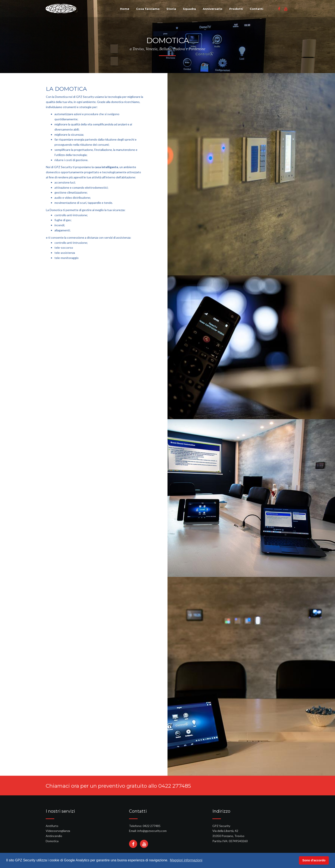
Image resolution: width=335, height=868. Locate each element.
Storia (171, 9)
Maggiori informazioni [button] (186, 860)
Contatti (256, 9)
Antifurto (52, 826)
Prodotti (236, 9)
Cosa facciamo (148, 9)
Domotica (52, 841)
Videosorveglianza (58, 831)
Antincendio (54, 836)
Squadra (189, 9)
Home (125, 9)
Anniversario (213, 9)
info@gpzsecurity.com (152, 831)
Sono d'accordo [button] (314, 860)
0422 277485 (175, 786)
